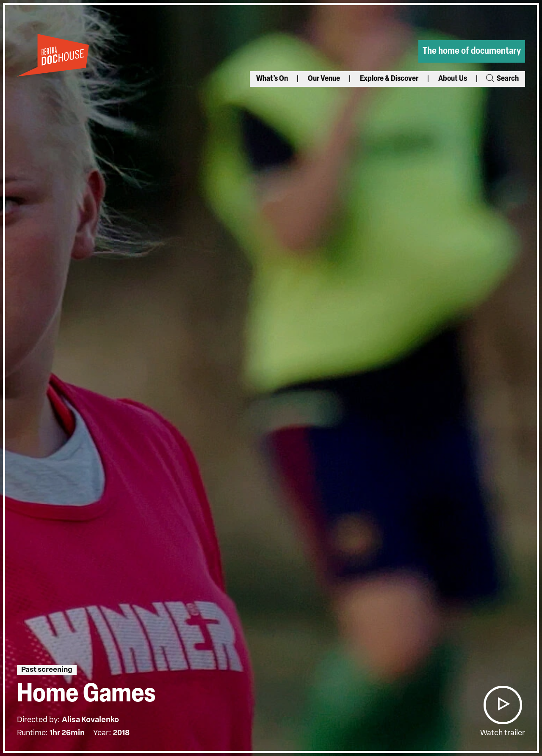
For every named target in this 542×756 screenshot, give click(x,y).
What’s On (272, 79)
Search (502, 79)
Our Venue (324, 79)
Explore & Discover (389, 79)
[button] (503, 705)
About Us (453, 79)
